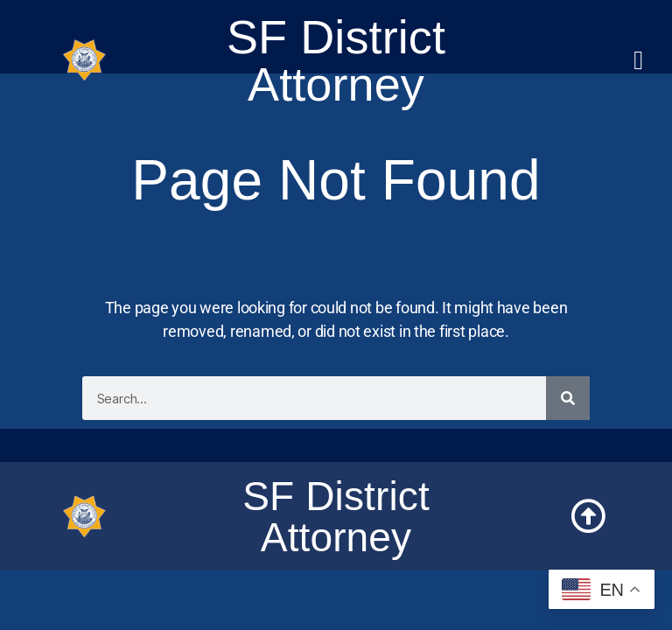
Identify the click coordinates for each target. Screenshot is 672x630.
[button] (639, 61)
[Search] (568, 398)
